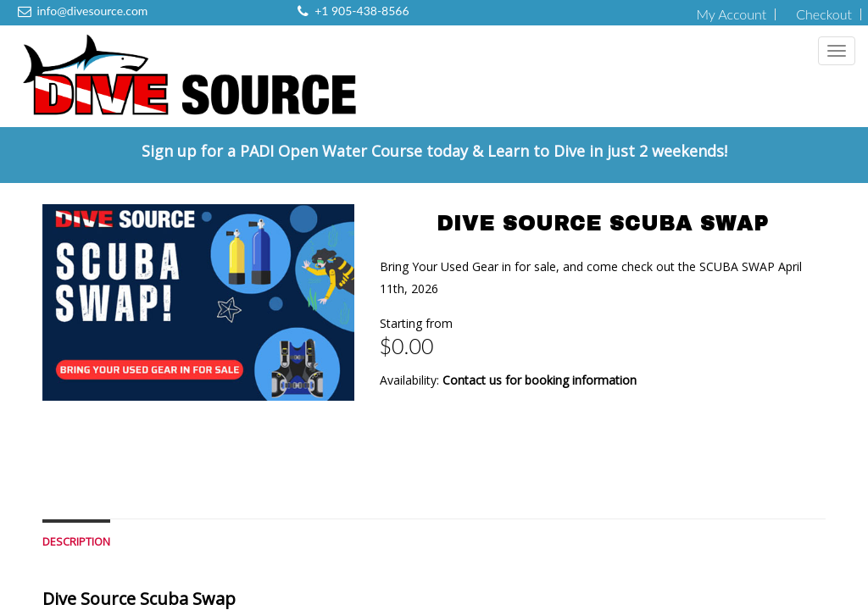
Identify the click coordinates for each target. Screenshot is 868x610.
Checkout (824, 14)
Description (76, 542)
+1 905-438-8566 (362, 11)
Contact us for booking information (540, 380)
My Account (731, 14)
